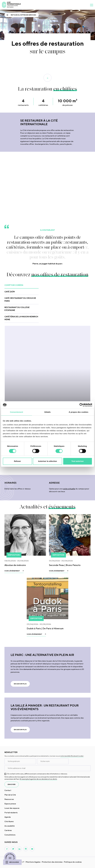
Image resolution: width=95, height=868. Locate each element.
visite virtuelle (69, 489)
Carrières (8, 830)
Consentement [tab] (17, 412)
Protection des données (52, 862)
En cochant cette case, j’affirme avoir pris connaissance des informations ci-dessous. (37, 774)
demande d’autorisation (34, 669)
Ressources (9, 799)
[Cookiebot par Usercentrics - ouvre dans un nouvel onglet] (81, 405)
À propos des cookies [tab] (79, 412)
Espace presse (10, 804)
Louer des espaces (12, 808)
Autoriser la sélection (48, 461)
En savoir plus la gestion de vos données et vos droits (38, 779)
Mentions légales (33, 862)
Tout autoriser (78, 461)
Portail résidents (11, 813)
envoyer (12, 784)
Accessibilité (10, 826)
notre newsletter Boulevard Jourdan (72, 756)
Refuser (17, 461)
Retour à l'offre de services (23, 15)
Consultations (10, 835)
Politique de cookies (73, 862)
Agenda (8, 817)
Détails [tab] (47, 412)
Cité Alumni (9, 821)
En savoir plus (20, 684)
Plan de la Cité (10, 795)
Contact (8, 790)
